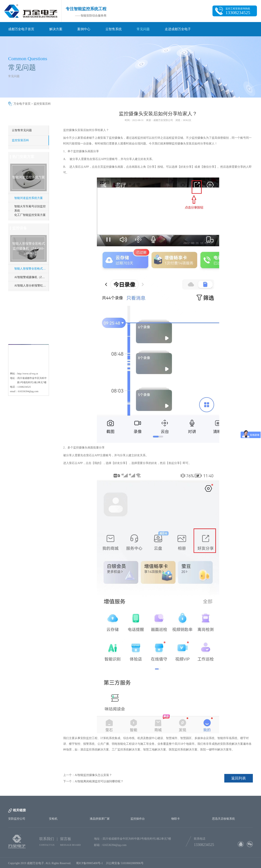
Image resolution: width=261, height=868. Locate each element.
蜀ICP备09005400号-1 (89, 866)
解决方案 (56, 29)
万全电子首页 (22, 104)
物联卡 (176, 819)
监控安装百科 (42, 104)
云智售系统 (114, 29)
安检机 (53, 819)
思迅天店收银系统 (223, 819)
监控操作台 (138, 819)
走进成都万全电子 (178, 29)
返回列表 (239, 778)
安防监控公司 (17, 819)
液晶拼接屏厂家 (100, 819)
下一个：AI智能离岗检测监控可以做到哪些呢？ (93, 781)
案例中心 (84, 29)
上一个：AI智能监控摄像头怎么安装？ (88, 775)
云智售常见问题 (22, 130)
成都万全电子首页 (21, 29)
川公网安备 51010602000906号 (126, 866)
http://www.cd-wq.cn (28, 358)
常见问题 (143, 29)
